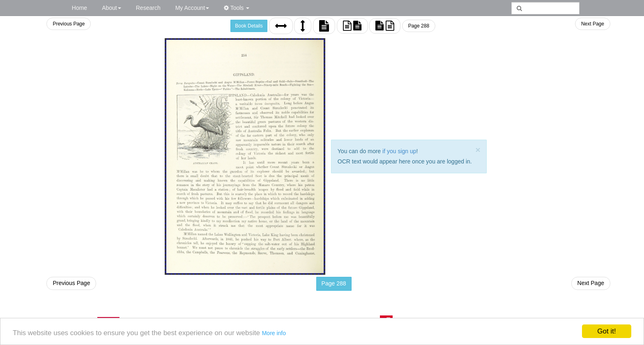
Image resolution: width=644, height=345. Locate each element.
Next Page (593, 24)
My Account (192, 8)
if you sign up (399, 151)
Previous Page (69, 24)
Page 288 (419, 26)
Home (79, 8)
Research (148, 8)
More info (274, 333)
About (112, 8)
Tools (237, 8)
